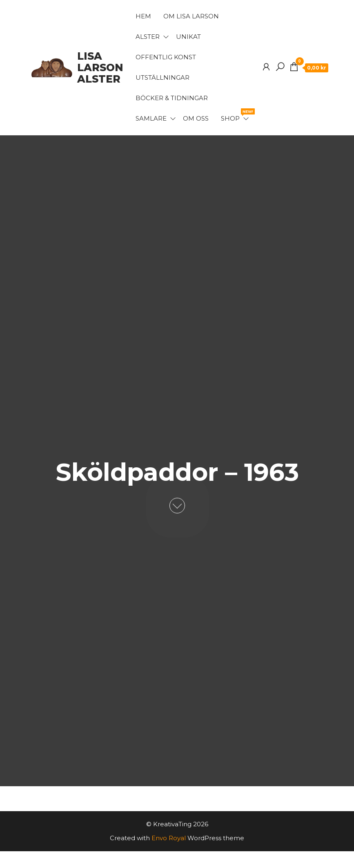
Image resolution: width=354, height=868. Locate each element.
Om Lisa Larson (191, 16)
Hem (143, 16)
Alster (148, 37)
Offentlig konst (166, 57)
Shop (235, 115)
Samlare (151, 118)
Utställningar (163, 77)
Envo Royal (169, 838)
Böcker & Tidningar (172, 98)
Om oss (196, 118)
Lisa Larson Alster (100, 67)
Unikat (188, 37)
